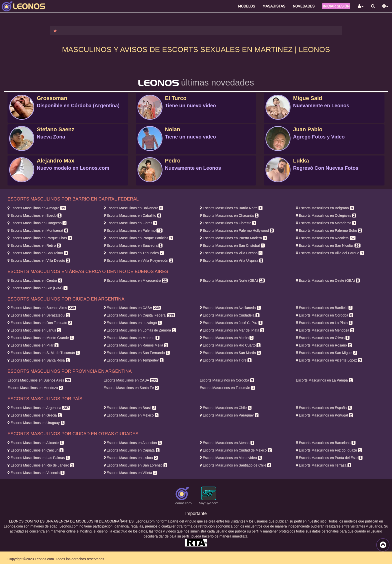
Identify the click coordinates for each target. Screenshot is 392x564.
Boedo (34, 215)
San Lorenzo (136, 465)
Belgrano (325, 208)
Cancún (35, 450)
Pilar (33, 345)
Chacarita (229, 215)
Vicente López (329, 360)
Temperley (134, 360)
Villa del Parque (330, 253)
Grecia (35, 415)
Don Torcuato (40, 323)
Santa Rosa (39, 360)
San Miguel (327, 353)
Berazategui (39, 315)
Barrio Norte (231, 208)
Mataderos (326, 223)
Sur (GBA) (37, 288)
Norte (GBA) (232, 280)
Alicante (36, 443)
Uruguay (36, 423)
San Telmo (38, 253)
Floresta (228, 223)
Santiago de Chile (235, 465)
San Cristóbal (232, 245)
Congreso (37, 223)
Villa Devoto (39, 260)
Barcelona (326, 443)
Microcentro (136, 280)
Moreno (132, 338)
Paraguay (229, 415)
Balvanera (134, 208)
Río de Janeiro (41, 465)
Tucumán (227, 388)
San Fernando (137, 353)
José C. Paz (231, 323)
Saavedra (133, 245)
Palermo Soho (329, 230)
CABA (132, 308)
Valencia (36, 473)
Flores (130, 223)
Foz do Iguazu (329, 450)
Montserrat (38, 230)
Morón (227, 338)
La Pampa (324, 380)
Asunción (133, 443)
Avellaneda (230, 308)
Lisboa (131, 458)
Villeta (130, 473)
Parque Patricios (138, 238)
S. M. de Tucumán (44, 353)
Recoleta (326, 238)
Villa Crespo (231, 253)
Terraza (324, 465)
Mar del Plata (232, 330)
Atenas (227, 443)
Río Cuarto (230, 345)
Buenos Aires (42, 308)
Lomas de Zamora (140, 330)
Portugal (324, 415)
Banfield (324, 308)
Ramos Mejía (136, 345)
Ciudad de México (236, 450)
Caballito (132, 215)
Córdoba (325, 315)
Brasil (130, 408)
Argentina (39, 408)
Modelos (246, 6)
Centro (35, 280)
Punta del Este (329, 458)
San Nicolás (328, 245)
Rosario (324, 345)
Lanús (34, 330)
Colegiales (326, 215)
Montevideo (231, 458)
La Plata (324, 323)
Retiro (34, 245)
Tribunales (134, 253)
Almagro (37, 208)
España (324, 408)
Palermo (133, 230)
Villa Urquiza (231, 260)
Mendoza (325, 330)
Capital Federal (139, 315)
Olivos (323, 338)
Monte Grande (41, 338)
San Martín (230, 353)
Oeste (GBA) (328, 280)
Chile (226, 408)
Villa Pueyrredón (138, 260)
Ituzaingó (133, 323)
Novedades (304, 6)
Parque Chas (40, 238)
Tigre (226, 360)
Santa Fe (131, 388)
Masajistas (274, 6)
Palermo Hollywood (237, 230)
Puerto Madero (233, 238)
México (131, 415)
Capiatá (132, 450)
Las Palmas (39, 458)
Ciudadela (230, 315)
